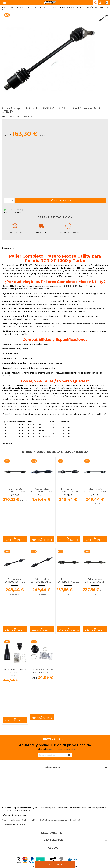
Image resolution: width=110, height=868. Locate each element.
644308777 (20, 825)
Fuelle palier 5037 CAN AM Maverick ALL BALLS (42, 671)
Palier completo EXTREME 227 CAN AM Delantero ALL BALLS (95, 492)
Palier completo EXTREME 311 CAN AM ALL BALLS (68, 492)
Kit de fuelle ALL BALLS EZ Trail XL (15, 671)
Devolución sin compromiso (68, 233)
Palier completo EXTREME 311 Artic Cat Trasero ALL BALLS (68, 582)
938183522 (7, 825)
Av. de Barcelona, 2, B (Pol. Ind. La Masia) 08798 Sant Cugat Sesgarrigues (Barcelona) (41, 820)
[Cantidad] (9, 200)
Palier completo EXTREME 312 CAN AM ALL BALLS (42, 492)
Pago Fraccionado (15, 233)
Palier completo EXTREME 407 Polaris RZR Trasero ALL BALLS (15, 492)
